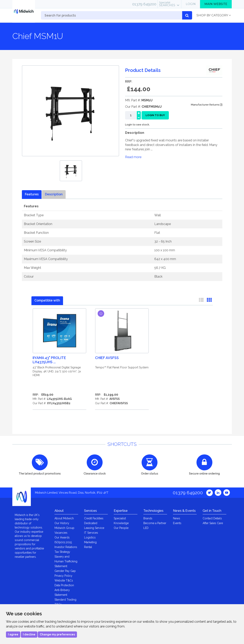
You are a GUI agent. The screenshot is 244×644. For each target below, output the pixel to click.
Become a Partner (155, 523)
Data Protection (64, 585)
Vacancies (61, 533)
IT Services (91, 533)
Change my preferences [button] (57, 634)
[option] (71, 171)
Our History (62, 523)
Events (177, 523)
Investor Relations (66, 547)
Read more (133, 157)
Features (32, 194)
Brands (148, 518)
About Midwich (64, 518)
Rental (88, 547)
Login (191, 4)
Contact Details (212, 518)
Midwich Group (64, 528)
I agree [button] (13, 634)
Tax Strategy (62, 552)
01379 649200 (144, 4)
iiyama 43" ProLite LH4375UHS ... (49, 360)
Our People (121, 528)
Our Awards (62, 537)
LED (146, 528)
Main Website (216, 4)
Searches (167, 4)
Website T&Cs (64, 580)
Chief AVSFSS (107, 358)
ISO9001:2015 (63, 542)
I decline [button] (29, 634)
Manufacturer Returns (207, 105)
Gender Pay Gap (65, 571)
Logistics (90, 537)
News (177, 518)
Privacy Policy (63, 576)
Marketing (90, 542)
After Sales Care (213, 523)
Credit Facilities (94, 518)
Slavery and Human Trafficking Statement (66, 561)
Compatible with (47, 300)
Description (54, 194)
